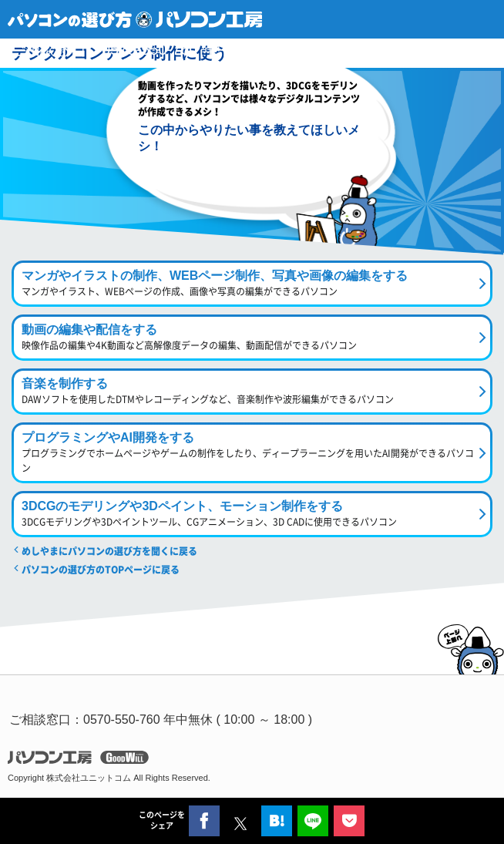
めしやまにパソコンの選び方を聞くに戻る (109, 551)
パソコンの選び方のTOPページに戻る (101, 570)
